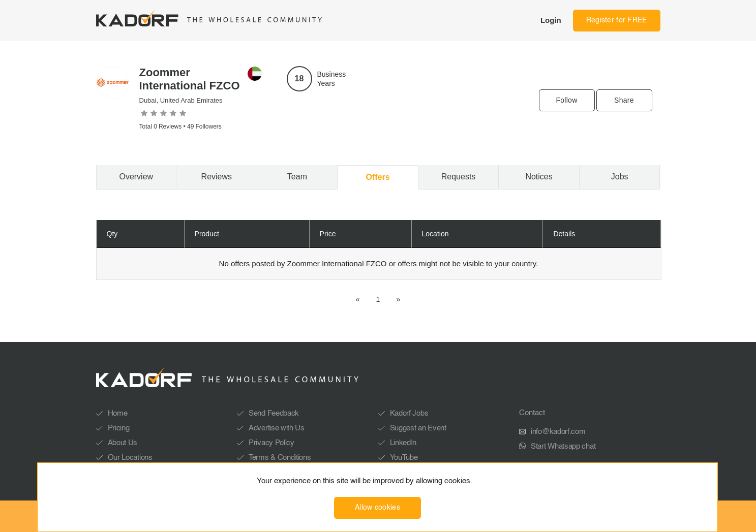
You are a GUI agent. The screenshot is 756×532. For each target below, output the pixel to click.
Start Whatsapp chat (563, 446)
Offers (377, 177)
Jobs (620, 177)
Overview (136, 177)
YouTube (404, 458)
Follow (566, 100)
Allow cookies (377, 508)
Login (551, 20)
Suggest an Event (418, 428)
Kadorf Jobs (409, 413)
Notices (539, 177)
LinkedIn (403, 443)
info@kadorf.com (558, 432)
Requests (459, 177)
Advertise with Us (277, 428)
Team (297, 177)
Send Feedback (274, 413)
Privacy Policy (271, 443)
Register (617, 20)
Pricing (119, 428)
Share (624, 100)
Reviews (217, 177)
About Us (123, 443)
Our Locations (130, 458)
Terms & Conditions (280, 458)
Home (118, 413)
